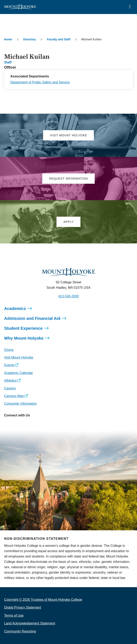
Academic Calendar (19, 373)
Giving (9, 350)
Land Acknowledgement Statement (30, 623)
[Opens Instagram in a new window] (7, 424)
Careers (10, 388)
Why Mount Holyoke (24, 338)
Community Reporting (20, 631)
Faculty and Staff (59, 39)
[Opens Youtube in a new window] (35, 424)
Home (8, 39)
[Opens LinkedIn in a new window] (26, 424)
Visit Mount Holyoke (19, 357)
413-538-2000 (68, 296)
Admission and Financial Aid (32, 318)
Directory (30, 39)
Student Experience (23, 328)
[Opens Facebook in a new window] (16, 424)
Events (9, 365)
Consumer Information (20, 404)
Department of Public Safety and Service (40, 82)
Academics (15, 309)
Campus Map (14, 396)
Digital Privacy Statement (23, 607)
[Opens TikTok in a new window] (44, 424)
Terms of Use (14, 615)
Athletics (10, 380)
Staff (8, 62)
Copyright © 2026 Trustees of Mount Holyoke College (43, 600)
